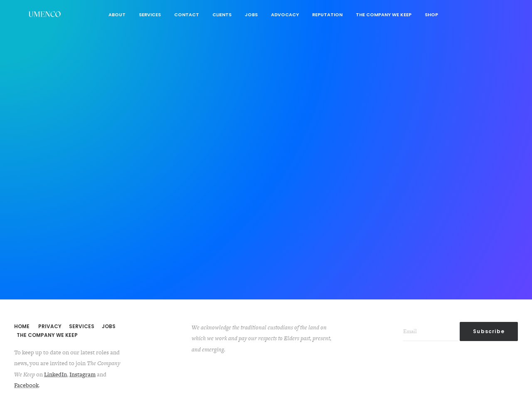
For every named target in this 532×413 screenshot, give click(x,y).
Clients (222, 15)
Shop (431, 15)
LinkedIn (55, 374)
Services (150, 15)
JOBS (109, 326)
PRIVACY (50, 326)
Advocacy (285, 15)
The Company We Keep (384, 15)
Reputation (327, 15)
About (117, 15)
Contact (187, 15)
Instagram (83, 374)
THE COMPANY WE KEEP (47, 335)
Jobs (251, 15)
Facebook (26, 385)
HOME (22, 326)
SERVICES (82, 326)
